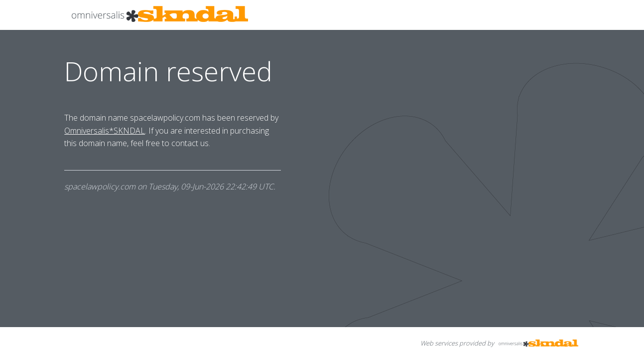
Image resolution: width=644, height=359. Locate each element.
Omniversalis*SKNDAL (105, 131)
